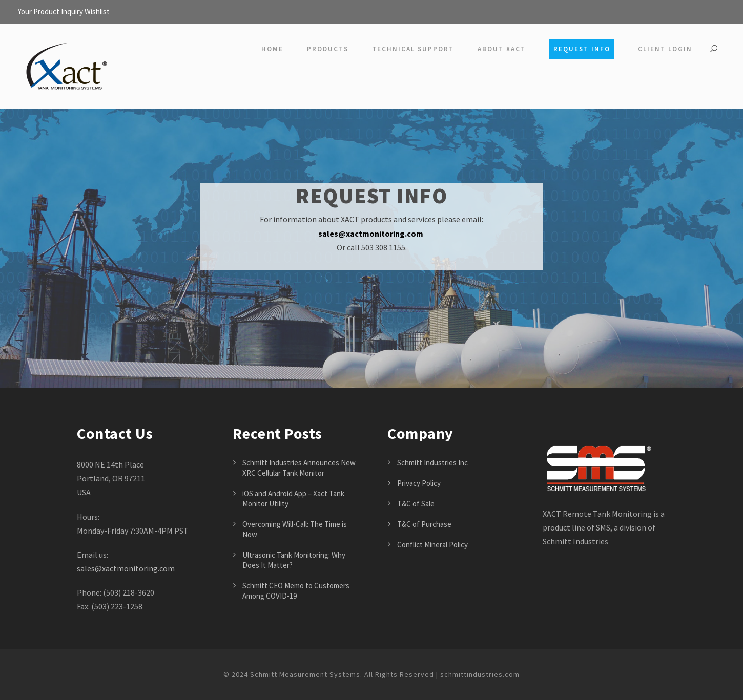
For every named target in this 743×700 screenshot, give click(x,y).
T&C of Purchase (424, 524)
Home (272, 49)
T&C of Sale (416, 504)
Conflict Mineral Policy (432, 545)
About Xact (502, 49)
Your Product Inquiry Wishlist (64, 12)
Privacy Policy (419, 483)
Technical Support (413, 49)
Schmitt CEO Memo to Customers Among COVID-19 (296, 591)
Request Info (582, 49)
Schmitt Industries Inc (432, 463)
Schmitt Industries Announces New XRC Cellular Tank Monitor (299, 468)
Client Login (665, 49)
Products (328, 49)
